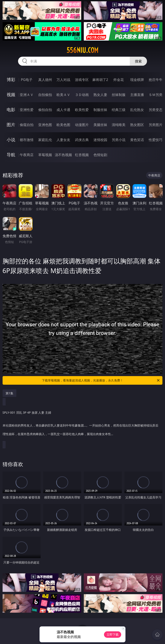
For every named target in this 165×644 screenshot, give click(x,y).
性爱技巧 (156, 140)
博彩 (11, 80)
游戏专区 (82, 80)
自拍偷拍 (45, 95)
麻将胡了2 (100, 80)
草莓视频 (45, 155)
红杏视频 (82, 155)
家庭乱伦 (45, 140)
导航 (11, 155)
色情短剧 (100, 155)
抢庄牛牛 (156, 80)
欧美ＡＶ (63, 95)
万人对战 (63, 80)
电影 (11, 110)
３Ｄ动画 (82, 95)
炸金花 (119, 80)
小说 (11, 140)
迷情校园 (100, 140)
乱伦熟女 (137, 110)
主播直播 (137, 95)
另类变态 (156, 110)
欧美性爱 (82, 110)
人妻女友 (63, 140)
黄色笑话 (137, 140)
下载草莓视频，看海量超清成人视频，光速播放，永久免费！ (101, 380)
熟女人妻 (100, 95)
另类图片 (156, 125)
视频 (11, 95)
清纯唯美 (119, 125)
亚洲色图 (45, 125)
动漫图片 (82, 125)
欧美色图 (63, 125)
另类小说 (119, 140)
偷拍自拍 (45, 110)
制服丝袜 (100, 110)
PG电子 (27, 80)
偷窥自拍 (27, 125)
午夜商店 (27, 155)
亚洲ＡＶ (27, 95)
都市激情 (27, 140)
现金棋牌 (137, 80)
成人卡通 (63, 110)
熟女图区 (137, 125)
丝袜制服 (119, 95)
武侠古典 (82, 140)
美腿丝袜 (100, 125)
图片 (11, 125)
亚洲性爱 (27, 110)
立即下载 (113, 634)
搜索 (138, 61)
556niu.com (82, 50)
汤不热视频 (63, 155)
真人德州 (45, 80)
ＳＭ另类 (156, 95)
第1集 (9, 393)
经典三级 (119, 110)
